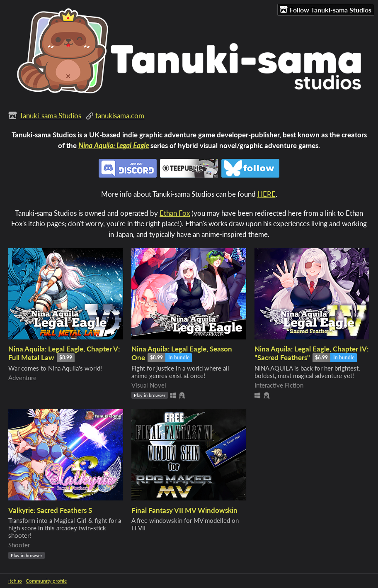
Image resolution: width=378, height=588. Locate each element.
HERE (267, 194)
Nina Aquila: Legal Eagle (114, 145)
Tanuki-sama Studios (50, 116)
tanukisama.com (120, 116)
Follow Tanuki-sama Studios (326, 10)
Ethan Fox (175, 213)
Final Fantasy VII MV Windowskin (184, 510)
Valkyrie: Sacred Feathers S (50, 510)
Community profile (46, 581)
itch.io (15, 581)
